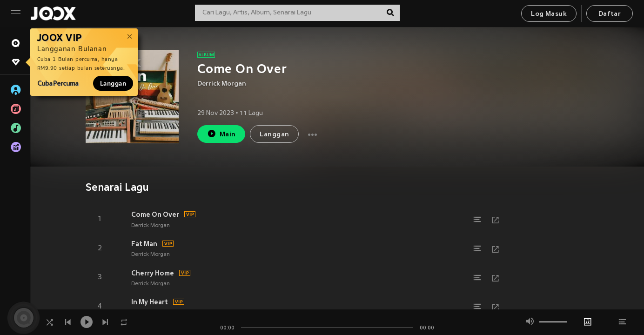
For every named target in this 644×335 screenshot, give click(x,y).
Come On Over (155, 214)
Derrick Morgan (222, 84)
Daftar (610, 14)
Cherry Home (153, 273)
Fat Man (144, 244)
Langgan (113, 83)
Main (221, 134)
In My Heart (150, 302)
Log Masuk (549, 14)
